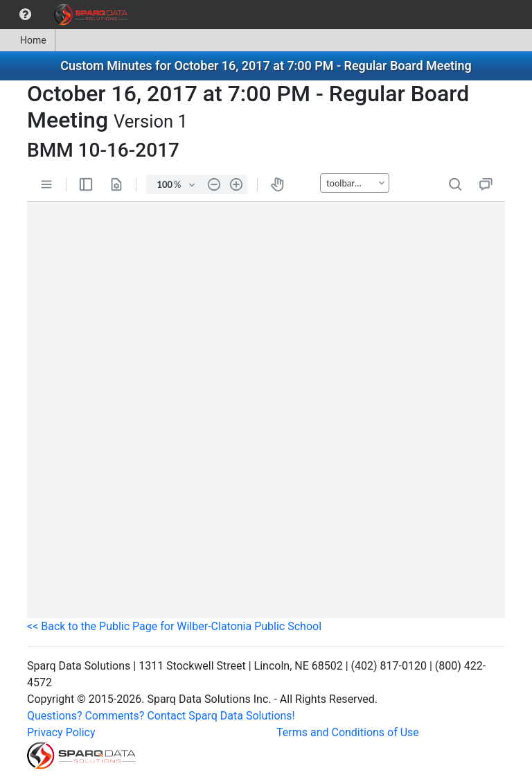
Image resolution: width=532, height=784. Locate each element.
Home (27, 40)
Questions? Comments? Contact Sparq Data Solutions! (161, 716)
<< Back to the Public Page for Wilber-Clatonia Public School (174, 626)
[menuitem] (25, 15)
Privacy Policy (61, 732)
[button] (25, 15)
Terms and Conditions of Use (348, 732)
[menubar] (67, 15)
